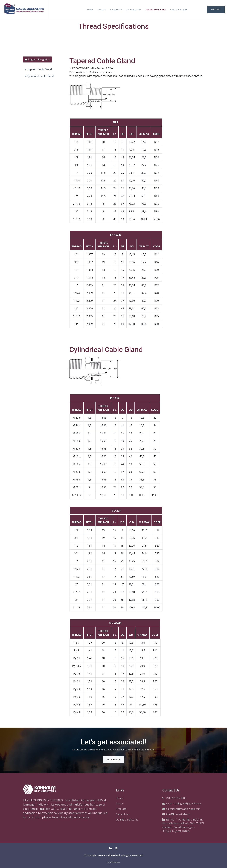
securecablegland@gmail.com (182, 803)
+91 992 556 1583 (174, 798)
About (102, 10)
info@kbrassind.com (176, 814)
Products (116, 10)
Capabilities (134, 10)
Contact (216, 9)
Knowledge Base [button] (156, 10)
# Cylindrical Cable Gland (39, 76)
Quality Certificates (127, 819)
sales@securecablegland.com (181, 809)
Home (90, 10)
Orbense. (115, 862)
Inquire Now (114, 760)
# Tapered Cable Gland (38, 69)
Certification (178, 10)
